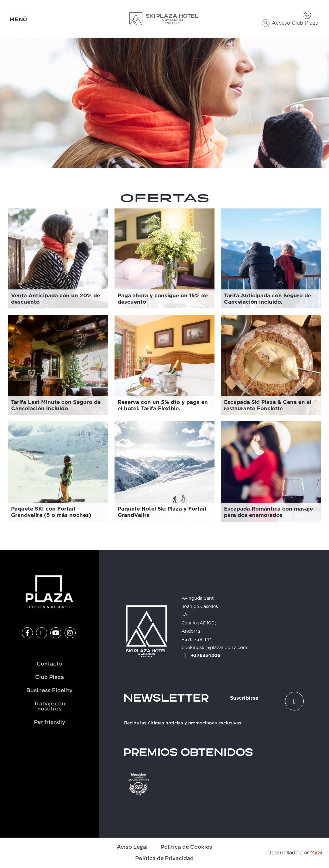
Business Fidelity (49, 691)
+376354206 (206, 656)
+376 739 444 (197, 640)
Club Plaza (50, 677)
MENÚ (18, 20)
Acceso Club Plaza (295, 23)
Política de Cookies (186, 847)
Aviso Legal (132, 847)
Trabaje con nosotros (49, 706)
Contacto (49, 664)
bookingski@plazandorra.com (214, 648)
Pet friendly (50, 722)
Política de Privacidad (164, 859)
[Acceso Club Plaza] (266, 23)
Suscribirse (244, 698)
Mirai (316, 853)
